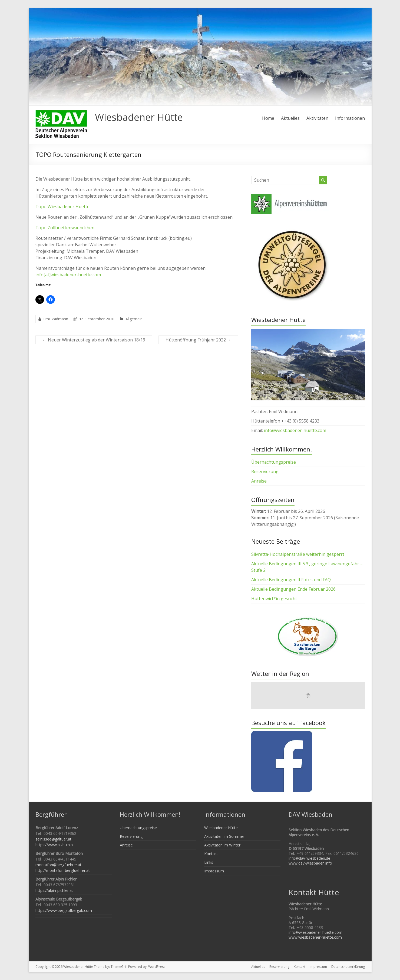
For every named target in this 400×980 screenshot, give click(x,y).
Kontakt (211, 854)
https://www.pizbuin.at (55, 845)
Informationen (350, 118)
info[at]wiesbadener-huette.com (68, 275)
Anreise (259, 481)
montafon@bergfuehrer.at (58, 865)
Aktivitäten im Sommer (224, 836)
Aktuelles (290, 118)
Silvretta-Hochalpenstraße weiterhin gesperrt (298, 554)
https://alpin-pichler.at (54, 890)
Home (268, 118)
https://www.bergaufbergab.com (64, 910)
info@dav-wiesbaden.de (309, 858)
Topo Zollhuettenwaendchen (65, 228)
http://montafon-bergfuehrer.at (63, 870)
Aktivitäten (317, 118)
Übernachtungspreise (274, 462)
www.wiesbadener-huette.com (315, 937)
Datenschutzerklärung (348, 967)
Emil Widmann (56, 319)
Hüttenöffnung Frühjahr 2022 (198, 340)
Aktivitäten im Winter (222, 845)
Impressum (214, 871)
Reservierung (265, 471)
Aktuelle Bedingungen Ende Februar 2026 (293, 589)
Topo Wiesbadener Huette (62, 207)
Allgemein (134, 319)
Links (209, 862)
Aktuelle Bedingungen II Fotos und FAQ (291, 580)
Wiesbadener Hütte (139, 117)
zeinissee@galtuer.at (53, 839)
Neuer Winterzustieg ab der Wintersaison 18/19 (94, 340)
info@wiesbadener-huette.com (295, 430)
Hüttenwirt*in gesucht (274, 599)
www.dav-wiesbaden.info (310, 863)
